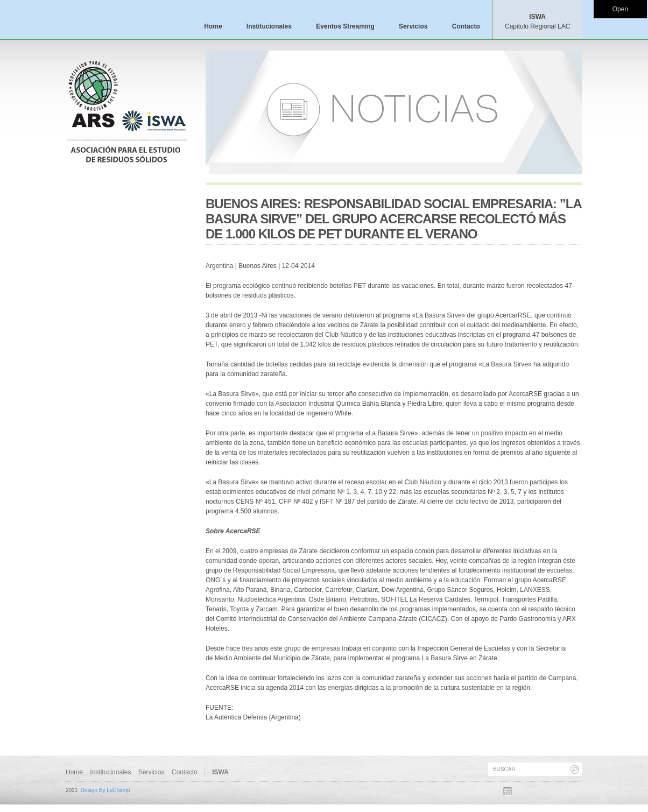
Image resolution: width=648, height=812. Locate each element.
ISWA (537, 22)
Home (213, 26)
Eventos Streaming (345, 26)
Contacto (466, 26)
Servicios (413, 26)
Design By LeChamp (105, 790)
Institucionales (269, 26)
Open (620, 9)
